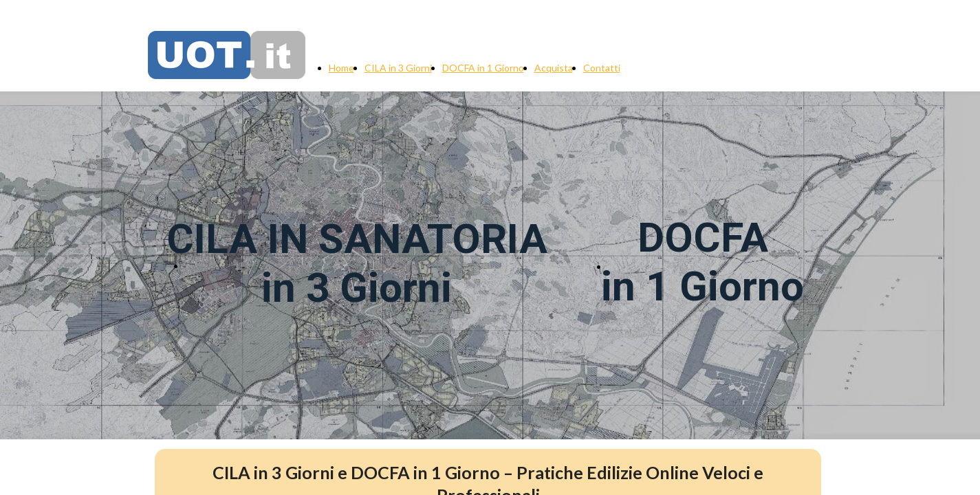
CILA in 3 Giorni (398, 68)
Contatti (602, 68)
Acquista (554, 68)
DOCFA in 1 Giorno (483, 68)
